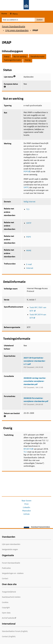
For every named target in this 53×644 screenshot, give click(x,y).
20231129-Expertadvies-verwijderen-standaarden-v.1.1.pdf (35, 361)
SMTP (26, 187)
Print (26, 504)
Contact (5, 578)
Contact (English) (9, 636)
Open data (6, 613)
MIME (29, 251)
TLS (28, 209)
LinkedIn (26, 507)
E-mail (29, 264)
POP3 (29, 237)
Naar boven (26, 501)
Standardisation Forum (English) (15, 631)
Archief (9, 618)
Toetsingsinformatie (12, 60)
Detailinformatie (37, 57)
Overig (28, 60)
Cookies (5, 602)
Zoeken (40, 20)
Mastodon (27, 511)
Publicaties (6, 568)
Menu (15, 14)
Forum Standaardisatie (14, 26)
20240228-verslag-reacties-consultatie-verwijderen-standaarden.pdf (35, 381)
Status (7, 57)
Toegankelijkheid (9, 592)
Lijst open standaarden (17, 30)
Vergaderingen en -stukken (13, 573)
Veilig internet (29, 202)
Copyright (6, 608)
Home (4, 14)
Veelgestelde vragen (10, 549)
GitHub (26, 514)
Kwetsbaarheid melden (11, 597)
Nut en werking (20, 57)
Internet (30, 268)
